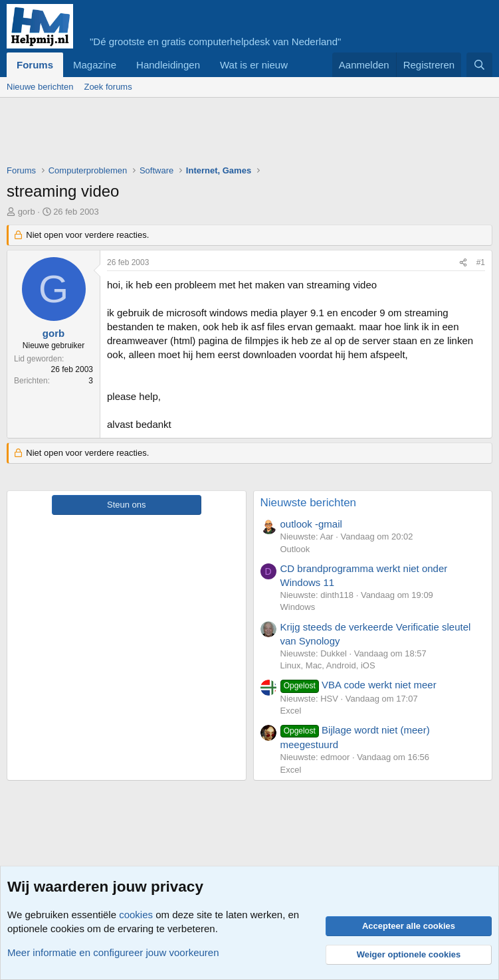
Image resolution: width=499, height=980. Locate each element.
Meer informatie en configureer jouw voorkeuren (113, 952)
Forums (35, 65)
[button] (298, 65)
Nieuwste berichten (309, 503)
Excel (291, 711)
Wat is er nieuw (254, 65)
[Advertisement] (249, 134)
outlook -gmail (311, 524)
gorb (27, 212)
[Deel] (463, 263)
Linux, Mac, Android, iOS (328, 665)
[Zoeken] (479, 65)
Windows (298, 607)
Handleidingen (168, 65)
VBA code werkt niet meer (358, 685)
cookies (136, 915)
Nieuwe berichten (40, 87)
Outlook (295, 549)
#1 (481, 262)
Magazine (95, 65)
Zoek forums (108, 87)
